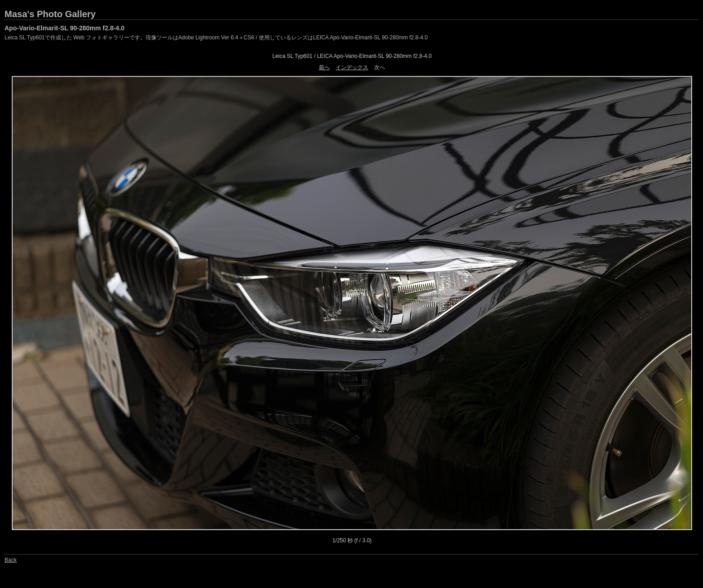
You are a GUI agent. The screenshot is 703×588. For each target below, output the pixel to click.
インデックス (352, 67)
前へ (324, 67)
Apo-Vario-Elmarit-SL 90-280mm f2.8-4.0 (64, 28)
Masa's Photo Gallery (50, 14)
